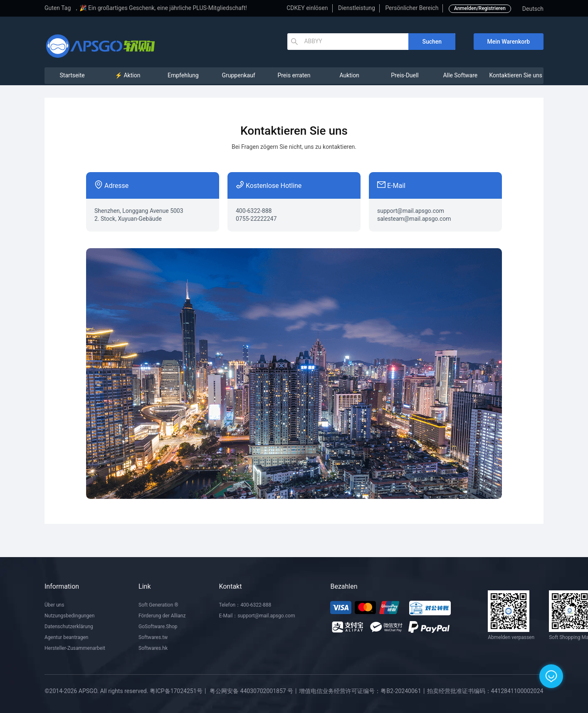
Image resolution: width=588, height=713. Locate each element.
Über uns (54, 605)
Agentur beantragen (66, 637)
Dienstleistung (357, 8)
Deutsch (533, 9)
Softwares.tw (153, 637)
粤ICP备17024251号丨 (179, 691)
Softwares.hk (153, 648)
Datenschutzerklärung (69, 627)
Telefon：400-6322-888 (245, 605)
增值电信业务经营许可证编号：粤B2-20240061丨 (363, 691)
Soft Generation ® (158, 605)
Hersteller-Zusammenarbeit (75, 648)
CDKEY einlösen (307, 8)
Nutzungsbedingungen (69, 616)
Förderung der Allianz (162, 616)
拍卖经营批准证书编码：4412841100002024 (485, 691)
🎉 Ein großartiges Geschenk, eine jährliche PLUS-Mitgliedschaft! (163, 8)
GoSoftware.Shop (158, 627)
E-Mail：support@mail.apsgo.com (257, 616)
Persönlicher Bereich (412, 8)
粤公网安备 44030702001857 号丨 (254, 691)
